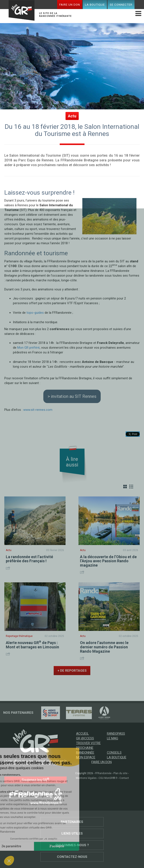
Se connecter (121, 5)
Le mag (113, 738)
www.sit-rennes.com (38, 410)
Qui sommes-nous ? (72, 845)
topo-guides (35, 313)
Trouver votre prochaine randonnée (88, 748)
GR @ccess (85, 738)
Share (9, 568)
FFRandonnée (103, 773)
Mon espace (86, 757)
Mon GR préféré (28, 348)
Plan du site (120, 773)
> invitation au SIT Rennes (72, 396)
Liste (131, 487)
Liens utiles (72, 833)
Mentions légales (86, 778)
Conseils (114, 753)
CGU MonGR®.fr (108, 778)
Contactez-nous (72, 857)
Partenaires (72, 822)
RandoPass (116, 734)
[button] (9, 861)
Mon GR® (22, 11)
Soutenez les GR (35, 780)
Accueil (82, 734)
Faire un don (70, 5)
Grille (125, 487)
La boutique (95, 5)
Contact (124, 778)
